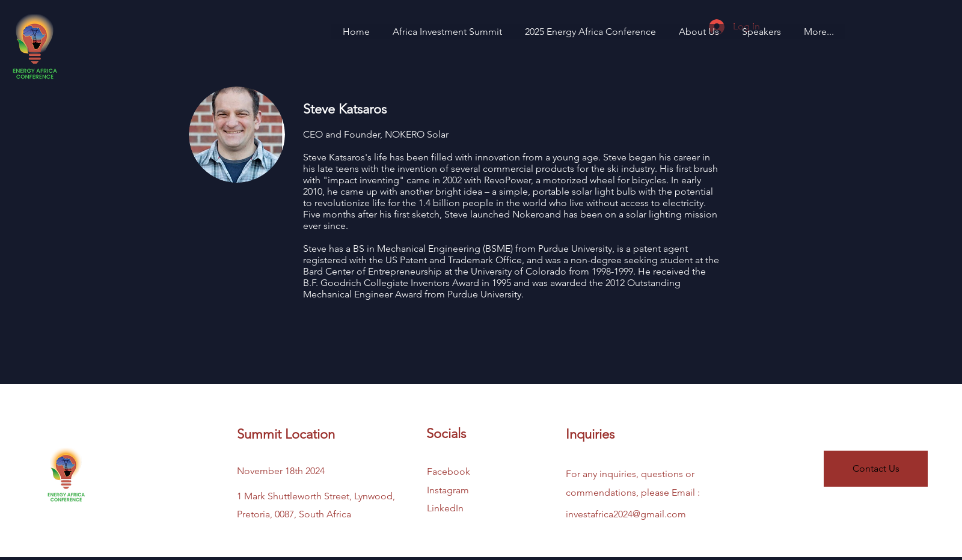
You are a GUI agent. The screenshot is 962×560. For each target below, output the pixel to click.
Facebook (449, 471)
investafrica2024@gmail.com (626, 514)
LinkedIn (445, 508)
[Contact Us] (876, 469)
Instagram (448, 490)
